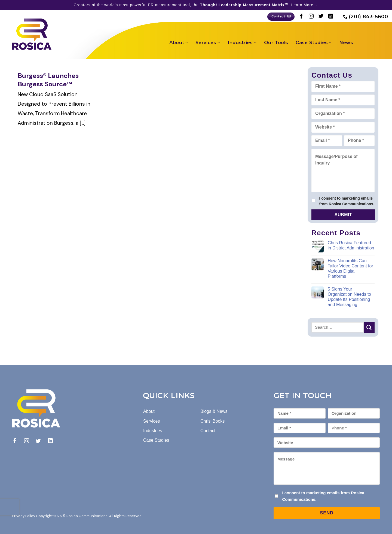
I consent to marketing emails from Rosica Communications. (347, 201)
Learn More (302, 5)
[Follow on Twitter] (321, 17)
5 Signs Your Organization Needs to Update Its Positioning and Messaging (349, 297)
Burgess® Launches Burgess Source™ (48, 80)
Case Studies (314, 42)
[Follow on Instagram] (311, 17)
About (179, 42)
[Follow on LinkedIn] (331, 17)
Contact (208, 431)
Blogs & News (214, 411)
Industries (242, 42)
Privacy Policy (24, 516)
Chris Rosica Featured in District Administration (351, 245)
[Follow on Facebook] (301, 17)
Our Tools (276, 42)
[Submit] (369, 327)
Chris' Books (212, 421)
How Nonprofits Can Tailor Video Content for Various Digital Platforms (350, 269)
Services (208, 42)
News (346, 42)
